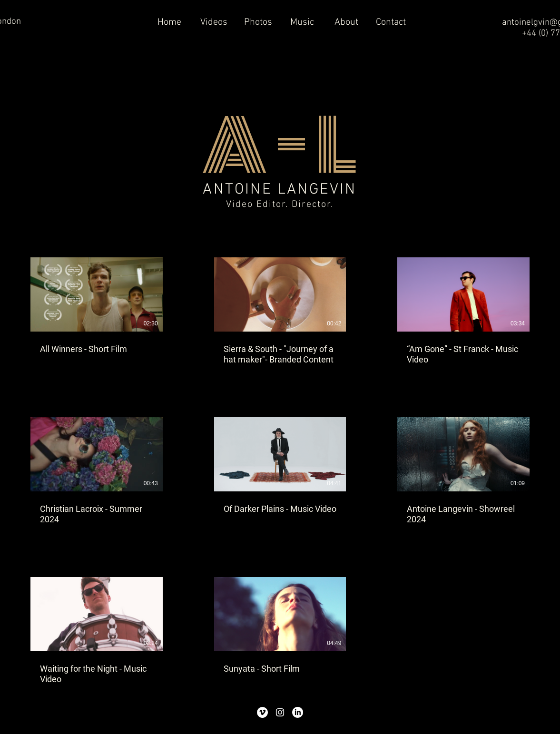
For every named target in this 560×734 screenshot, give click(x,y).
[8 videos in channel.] (280, 471)
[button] (214, 23)
